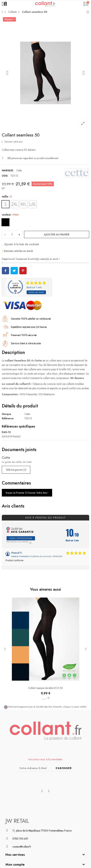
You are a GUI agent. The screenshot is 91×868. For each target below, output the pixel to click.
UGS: (5, 176)
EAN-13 (6, 432)
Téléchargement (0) (16, 470)
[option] (45, 73)
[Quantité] (12, 234)
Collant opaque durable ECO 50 (45, 688)
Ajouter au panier (57, 234)
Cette (19, 170)
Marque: (8, 170)
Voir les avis (36, 292)
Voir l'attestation (21, 538)
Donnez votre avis (12, 142)
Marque (6, 414)
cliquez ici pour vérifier (75, 707)
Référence (8, 418)
